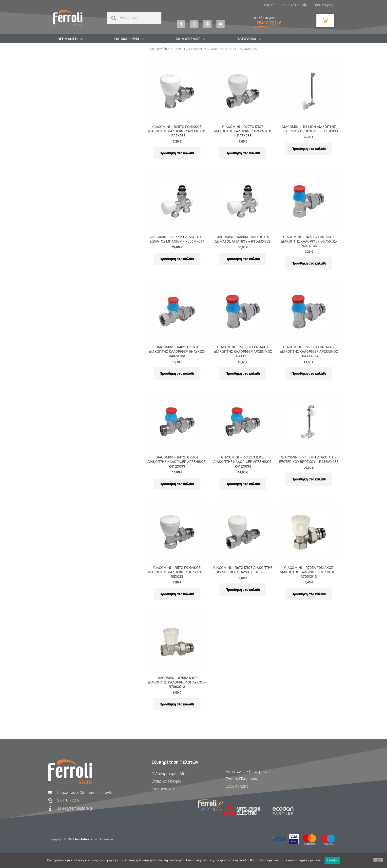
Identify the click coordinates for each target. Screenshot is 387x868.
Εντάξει (332, 860)
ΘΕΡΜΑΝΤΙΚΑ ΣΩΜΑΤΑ (205, 49)
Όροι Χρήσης (323, 5)
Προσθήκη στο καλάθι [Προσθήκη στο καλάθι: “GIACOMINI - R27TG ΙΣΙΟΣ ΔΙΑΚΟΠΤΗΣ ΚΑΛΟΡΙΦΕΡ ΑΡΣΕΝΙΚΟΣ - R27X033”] (243, 153)
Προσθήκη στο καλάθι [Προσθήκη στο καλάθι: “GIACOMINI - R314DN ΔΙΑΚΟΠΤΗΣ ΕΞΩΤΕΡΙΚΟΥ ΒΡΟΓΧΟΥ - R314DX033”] (309, 149)
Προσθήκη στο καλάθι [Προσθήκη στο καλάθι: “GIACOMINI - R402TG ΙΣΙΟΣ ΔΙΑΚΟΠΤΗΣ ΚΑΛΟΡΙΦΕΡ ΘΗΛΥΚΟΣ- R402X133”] (177, 373)
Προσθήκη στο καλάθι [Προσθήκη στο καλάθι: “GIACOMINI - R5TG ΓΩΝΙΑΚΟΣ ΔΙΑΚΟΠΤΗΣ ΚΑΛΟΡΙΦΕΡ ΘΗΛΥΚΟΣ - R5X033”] (177, 594)
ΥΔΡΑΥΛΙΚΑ (249, 39)
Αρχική (269, 5)
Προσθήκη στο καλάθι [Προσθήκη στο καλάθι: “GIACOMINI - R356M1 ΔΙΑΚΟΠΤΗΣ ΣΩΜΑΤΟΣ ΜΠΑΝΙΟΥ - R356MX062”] (243, 259)
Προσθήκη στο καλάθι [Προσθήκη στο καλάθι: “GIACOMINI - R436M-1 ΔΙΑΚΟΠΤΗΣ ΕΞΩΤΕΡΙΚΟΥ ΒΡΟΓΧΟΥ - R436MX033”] (309, 479)
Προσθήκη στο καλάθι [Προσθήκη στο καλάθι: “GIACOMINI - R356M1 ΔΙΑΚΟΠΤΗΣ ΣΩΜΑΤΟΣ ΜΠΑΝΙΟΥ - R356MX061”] (177, 259)
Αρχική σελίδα (157, 49)
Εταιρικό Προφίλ (294, 5)
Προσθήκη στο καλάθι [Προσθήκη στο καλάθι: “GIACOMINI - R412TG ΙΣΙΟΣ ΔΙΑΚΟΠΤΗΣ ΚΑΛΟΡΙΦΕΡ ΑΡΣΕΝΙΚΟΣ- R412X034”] (243, 484)
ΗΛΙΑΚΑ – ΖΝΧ (129, 39)
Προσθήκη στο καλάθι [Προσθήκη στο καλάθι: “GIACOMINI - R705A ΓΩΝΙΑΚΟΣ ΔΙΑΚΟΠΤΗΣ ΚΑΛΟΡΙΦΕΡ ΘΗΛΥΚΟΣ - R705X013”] (309, 594)
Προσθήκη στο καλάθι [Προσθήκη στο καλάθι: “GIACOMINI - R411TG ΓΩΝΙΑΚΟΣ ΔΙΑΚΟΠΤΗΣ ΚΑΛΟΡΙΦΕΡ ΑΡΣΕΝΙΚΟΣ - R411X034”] (309, 373)
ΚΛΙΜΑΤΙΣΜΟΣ (191, 39)
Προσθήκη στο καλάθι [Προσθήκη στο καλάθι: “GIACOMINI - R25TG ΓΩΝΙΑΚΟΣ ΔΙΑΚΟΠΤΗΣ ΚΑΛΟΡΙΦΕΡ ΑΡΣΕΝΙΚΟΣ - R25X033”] (177, 153)
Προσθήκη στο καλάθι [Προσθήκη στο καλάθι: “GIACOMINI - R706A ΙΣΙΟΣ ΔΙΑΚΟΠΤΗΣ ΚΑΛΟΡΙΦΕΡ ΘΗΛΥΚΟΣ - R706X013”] (177, 704)
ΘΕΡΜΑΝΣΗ (70, 39)
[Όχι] (378, 860)
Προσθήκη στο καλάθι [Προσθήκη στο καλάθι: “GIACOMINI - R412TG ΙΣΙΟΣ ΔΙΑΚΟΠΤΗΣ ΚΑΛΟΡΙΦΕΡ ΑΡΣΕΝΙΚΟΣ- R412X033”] (177, 484)
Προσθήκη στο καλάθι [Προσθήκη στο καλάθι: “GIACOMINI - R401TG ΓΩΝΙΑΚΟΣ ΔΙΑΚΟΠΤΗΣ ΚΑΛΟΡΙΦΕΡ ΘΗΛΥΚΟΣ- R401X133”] (309, 263)
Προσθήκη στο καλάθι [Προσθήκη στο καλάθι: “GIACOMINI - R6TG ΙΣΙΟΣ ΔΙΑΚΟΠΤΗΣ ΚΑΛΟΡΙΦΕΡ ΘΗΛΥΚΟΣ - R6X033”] (243, 590)
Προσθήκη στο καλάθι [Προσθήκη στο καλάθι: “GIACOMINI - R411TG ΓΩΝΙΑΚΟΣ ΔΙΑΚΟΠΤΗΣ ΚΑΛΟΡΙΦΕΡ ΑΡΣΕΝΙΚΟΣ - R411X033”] (243, 373)
